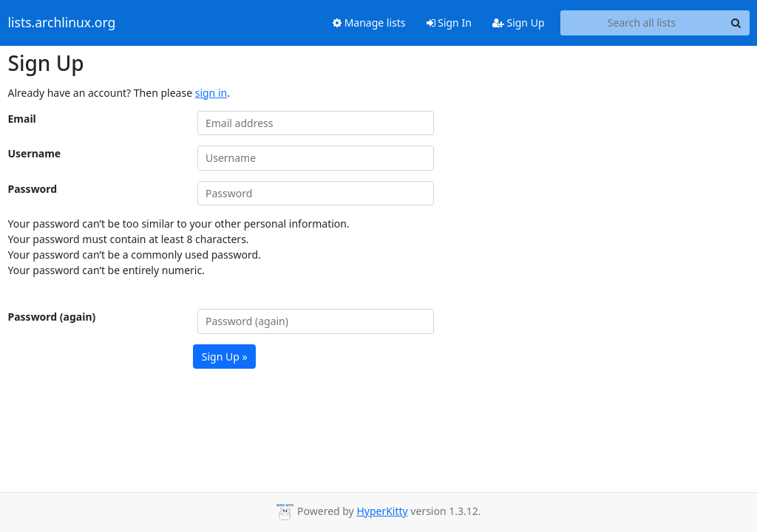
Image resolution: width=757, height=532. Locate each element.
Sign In (449, 23)
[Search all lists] (642, 23)
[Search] (736, 23)
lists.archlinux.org (62, 23)
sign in (211, 93)
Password (33, 189)
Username (35, 153)
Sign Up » (225, 357)
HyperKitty (382, 511)
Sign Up (519, 23)
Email (22, 119)
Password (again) (52, 317)
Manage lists (369, 23)
